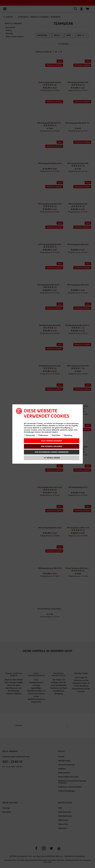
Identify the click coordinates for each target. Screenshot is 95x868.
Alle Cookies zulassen (52, 441)
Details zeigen (52, 458)
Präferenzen (42, 435)
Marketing (67, 435)
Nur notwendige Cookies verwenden (52, 452)
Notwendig (29, 435)
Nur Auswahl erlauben (52, 446)
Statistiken (55, 435)
